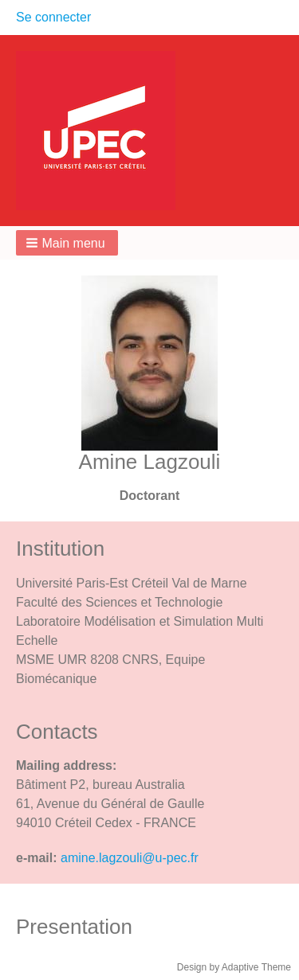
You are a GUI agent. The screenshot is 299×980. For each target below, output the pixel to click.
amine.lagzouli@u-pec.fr (130, 858)
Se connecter (53, 17)
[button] (67, 243)
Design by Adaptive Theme (234, 967)
